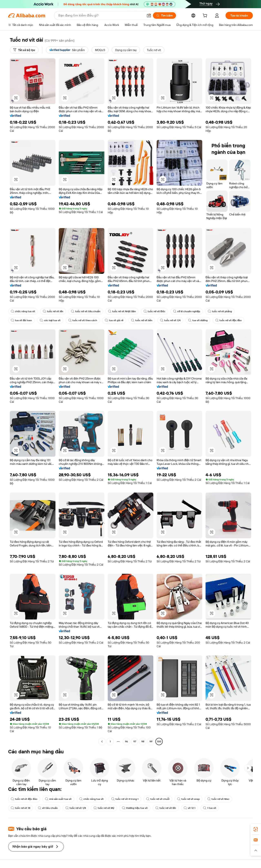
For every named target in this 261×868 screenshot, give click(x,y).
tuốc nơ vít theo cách (83, 320)
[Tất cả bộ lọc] (24, 50)
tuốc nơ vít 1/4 (170, 320)
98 (143, 741)
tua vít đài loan (21, 320)
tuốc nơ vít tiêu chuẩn (86, 311)
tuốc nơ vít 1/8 (76, 808)
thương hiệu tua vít (135, 808)
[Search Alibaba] (101, 16)
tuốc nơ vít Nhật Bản (122, 311)
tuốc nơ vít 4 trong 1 (125, 799)
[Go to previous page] (102, 741)
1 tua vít (210, 808)
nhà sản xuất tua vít (58, 799)
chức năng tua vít (23, 311)
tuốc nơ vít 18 (20, 808)
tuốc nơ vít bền (142, 320)
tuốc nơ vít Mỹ (104, 808)
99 (151, 741)
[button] (149, 16)
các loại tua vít (50, 320)
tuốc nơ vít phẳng (220, 311)
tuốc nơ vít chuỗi (158, 799)
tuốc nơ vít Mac (218, 799)
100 (159, 741)
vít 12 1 (190, 808)
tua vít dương (198, 320)
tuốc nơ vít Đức (154, 311)
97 (135, 741)
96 (126, 741)
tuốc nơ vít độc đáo (229, 320)
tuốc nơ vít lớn (53, 311)
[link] (256, 829)
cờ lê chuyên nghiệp (187, 311)
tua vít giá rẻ (114, 320)
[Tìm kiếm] (164, 16)
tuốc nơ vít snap (188, 799)
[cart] (206, 16)
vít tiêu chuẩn (48, 808)
